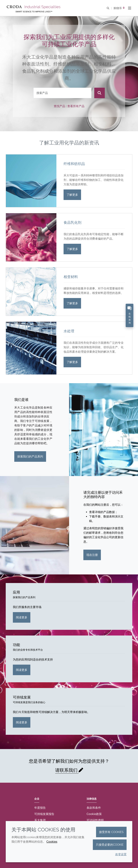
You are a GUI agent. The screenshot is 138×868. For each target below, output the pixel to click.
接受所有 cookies (111, 832)
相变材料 (71, 277)
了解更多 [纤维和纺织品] (72, 195)
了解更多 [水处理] (72, 362)
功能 (16, 645)
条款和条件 (94, 808)
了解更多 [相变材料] (72, 303)
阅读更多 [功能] (22, 670)
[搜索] (100, 93)
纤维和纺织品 (74, 164)
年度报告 (40, 808)
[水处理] (31, 348)
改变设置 (121, 854)
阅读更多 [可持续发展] (22, 722)
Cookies (52, 842)
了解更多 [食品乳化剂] (72, 249)
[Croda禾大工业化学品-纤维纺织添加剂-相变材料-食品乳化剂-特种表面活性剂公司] (34, 7)
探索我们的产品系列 (30, 456)
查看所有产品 (76, 106)
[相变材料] (31, 292)
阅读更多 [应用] (22, 617)
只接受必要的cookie (110, 845)
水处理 (69, 331)
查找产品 (59, 106)
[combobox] (62, 93)
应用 (16, 592)
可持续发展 (22, 697)
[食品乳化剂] (31, 237)
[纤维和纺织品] (31, 181)
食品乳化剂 (72, 222)
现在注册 (92, 555)
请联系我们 (67, 770)
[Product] (62, 93)
